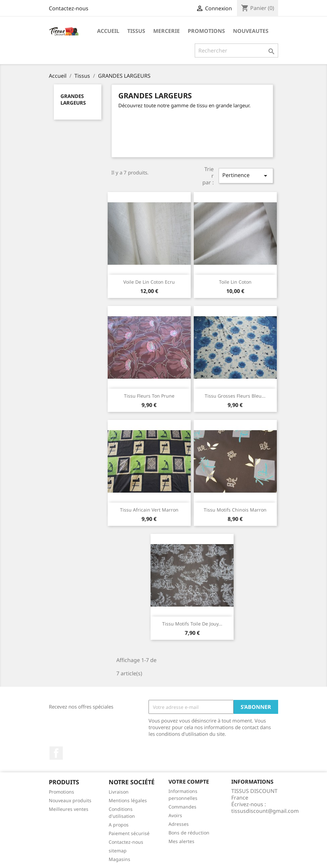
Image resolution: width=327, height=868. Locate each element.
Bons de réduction (189, 833)
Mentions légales (128, 800)
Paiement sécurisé (129, 833)
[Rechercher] (236, 50)
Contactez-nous (69, 8)
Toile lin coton (235, 282)
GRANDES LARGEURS (73, 99)
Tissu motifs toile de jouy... (192, 624)
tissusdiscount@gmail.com (265, 811)
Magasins (119, 859)
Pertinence (246, 176)
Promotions (61, 792)
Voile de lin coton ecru (149, 282)
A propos (119, 825)
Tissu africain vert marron (149, 510)
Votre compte (189, 782)
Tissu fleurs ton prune (149, 396)
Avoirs (175, 815)
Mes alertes (181, 841)
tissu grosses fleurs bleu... (235, 396)
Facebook (56, 753)
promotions (206, 31)
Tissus (136, 31)
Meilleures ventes (69, 809)
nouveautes (251, 31)
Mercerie (166, 31)
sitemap (118, 851)
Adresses (179, 824)
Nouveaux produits (70, 800)
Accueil (108, 31)
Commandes (182, 807)
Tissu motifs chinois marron (235, 510)
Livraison (119, 792)
